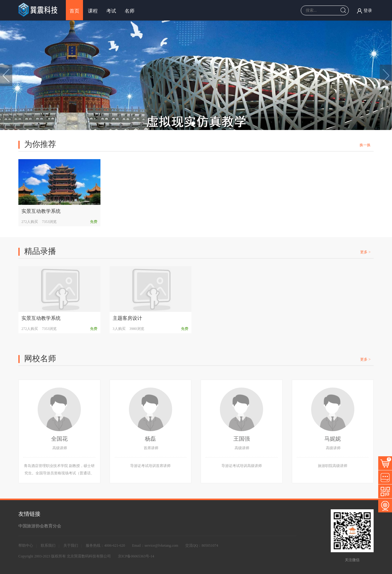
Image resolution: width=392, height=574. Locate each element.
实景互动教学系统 (41, 211)
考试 (111, 11)
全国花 (59, 439)
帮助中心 (26, 545)
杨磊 (150, 439)
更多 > (365, 252)
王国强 (242, 439)
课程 (93, 11)
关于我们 (71, 545)
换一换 (365, 145)
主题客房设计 (127, 318)
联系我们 (48, 545)
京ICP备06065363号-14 (136, 556)
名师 (130, 11)
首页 (74, 11)
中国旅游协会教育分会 (40, 526)
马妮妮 (333, 439)
